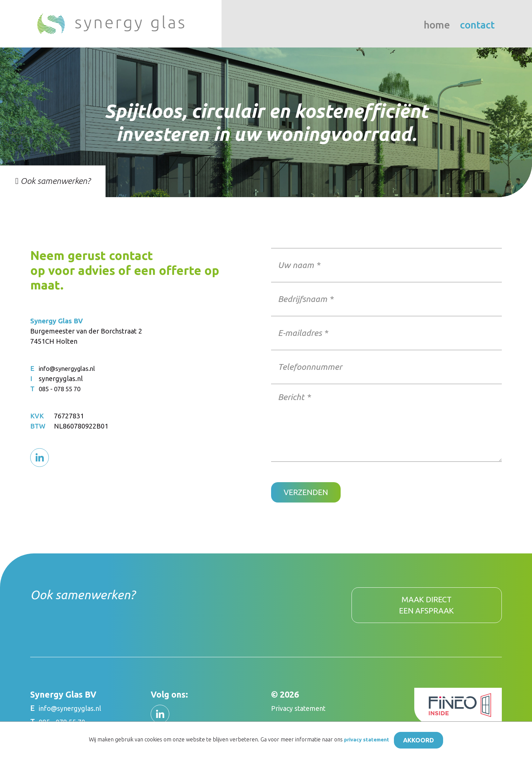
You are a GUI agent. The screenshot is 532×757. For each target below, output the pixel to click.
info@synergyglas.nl (70, 368)
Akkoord (421, 740)
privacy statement (363, 740)
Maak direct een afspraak (426, 608)
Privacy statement (302, 713)
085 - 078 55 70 (62, 389)
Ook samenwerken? (53, 181)
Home (437, 25)
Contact (477, 25)
